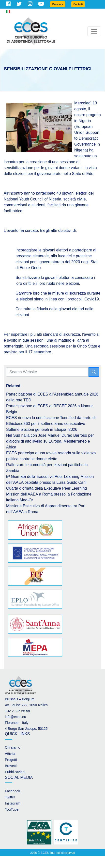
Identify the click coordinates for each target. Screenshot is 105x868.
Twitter (10, 797)
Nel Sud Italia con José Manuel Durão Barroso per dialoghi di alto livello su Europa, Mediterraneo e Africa (50, 441)
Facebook (12, 791)
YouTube (12, 809)
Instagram (13, 803)
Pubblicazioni (15, 772)
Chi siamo (13, 747)
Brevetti (11, 766)
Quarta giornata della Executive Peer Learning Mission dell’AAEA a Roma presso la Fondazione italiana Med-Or (49, 494)
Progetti (11, 760)
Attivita (10, 754)
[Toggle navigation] (94, 31)
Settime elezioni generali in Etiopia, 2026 (42, 429)
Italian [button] (13, 11)
